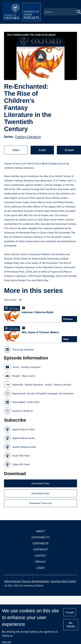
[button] (41, 56)
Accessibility (40, 537)
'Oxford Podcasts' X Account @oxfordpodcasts (26, 581)
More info (6, 642)
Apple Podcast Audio (24, 438)
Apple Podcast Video (23, 429)
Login (41, 568)
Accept (70, 612)
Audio (42, 150)
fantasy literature (34, 385)
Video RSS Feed (21, 464)
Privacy (40, 562)
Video (16, 150)
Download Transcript (40, 503)
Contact (41, 556)
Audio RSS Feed (21, 456)
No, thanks (71, 625)
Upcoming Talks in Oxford (63, 581)
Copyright (41, 549)
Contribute (40, 543)
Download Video (40, 483)
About (40, 531)
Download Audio (40, 493)
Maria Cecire (28, 376)
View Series (10, 300)
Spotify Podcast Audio (24, 447)
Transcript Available (23, 349)
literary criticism (62, 385)
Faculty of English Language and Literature (50, 393)
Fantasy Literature (28, 137)
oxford (48, 385)
